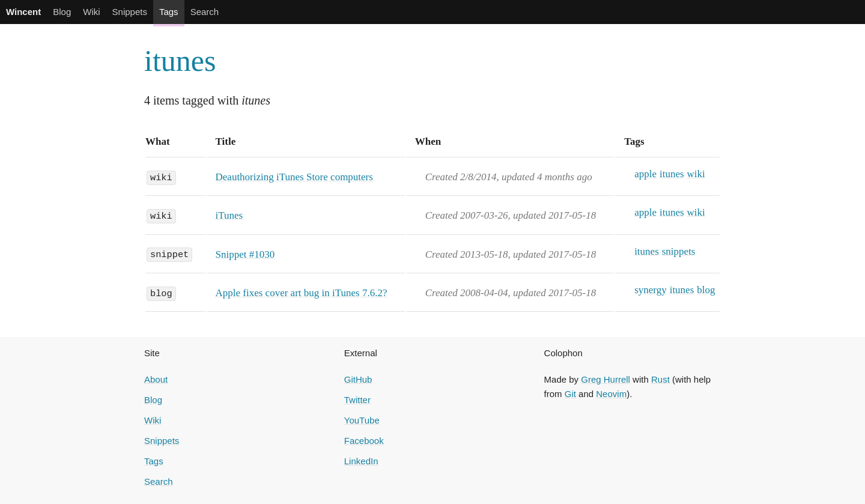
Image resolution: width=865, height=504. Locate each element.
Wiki (91, 12)
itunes (180, 61)
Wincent (23, 12)
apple (645, 174)
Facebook (364, 441)
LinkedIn (361, 461)
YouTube (362, 420)
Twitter (357, 400)
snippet (169, 254)
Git (570, 394)
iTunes (229, 215)
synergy (651, 290)
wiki (161, 177)
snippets (679, 251)
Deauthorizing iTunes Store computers (294, 177)
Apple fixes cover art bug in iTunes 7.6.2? (302, 293)
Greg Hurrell (605, 379)
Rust (660, 379)
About (156, 379)
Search (205, 12)
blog (161, 293)
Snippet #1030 (245, 254)
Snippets (130, 12)
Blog (62, 12)
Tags (169, 12)
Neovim (611, 394)
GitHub (358, 379)
